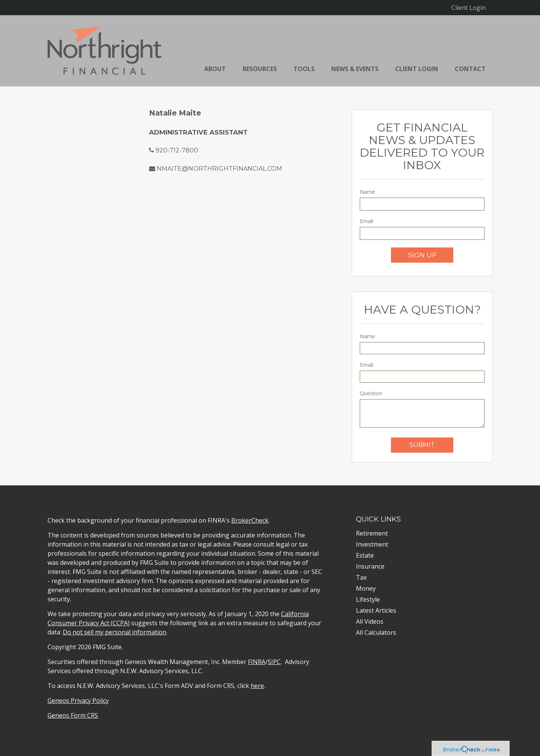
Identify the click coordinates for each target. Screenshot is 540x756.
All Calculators (376, 632)
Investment (372, 544)
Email (366, 221)
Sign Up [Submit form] (422, 255)
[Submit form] (422, 445)
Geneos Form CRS (73, 715)
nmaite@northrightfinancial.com (219, 169)
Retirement (372, 533)
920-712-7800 (177, 150)
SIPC (274, 662)
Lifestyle (368, 599)
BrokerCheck (250, 520)
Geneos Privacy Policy (78, 701)
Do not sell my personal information (114, 632)
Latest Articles (376, 610)
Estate (365, 555)
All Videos (370, 621)
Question (371, 393)
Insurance (370, 566)
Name (367, 192)
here (257, 686)
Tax (361, 577)
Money (366, 588)
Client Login (469, 8)
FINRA (257, 662)
